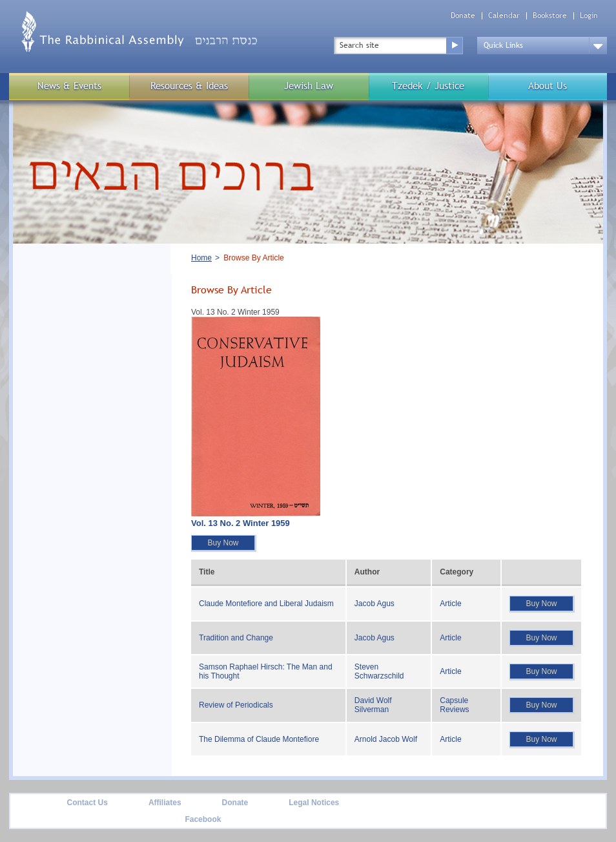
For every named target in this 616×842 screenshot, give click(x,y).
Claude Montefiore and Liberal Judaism (266, 604)
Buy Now (223, 543)
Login (589, 16)
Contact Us (87, 803)
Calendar (504, 16)
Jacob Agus (375, 604)
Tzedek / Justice (428, 86)
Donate (463, 16)
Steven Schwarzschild (379, 671)
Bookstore (550, 16)
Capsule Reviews (454, 705)
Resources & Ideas (189, 86)
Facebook (203, 819)
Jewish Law (309, 86)
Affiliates (165, 803)
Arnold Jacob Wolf (386, 739)
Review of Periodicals (236, 705)
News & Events (69, 86)
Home (201, 258)
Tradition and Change (236, 638)
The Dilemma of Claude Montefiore (259, 739)
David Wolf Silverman (373, 705)
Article (450, 604)
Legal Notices (314, 803)
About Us (548, 86)
